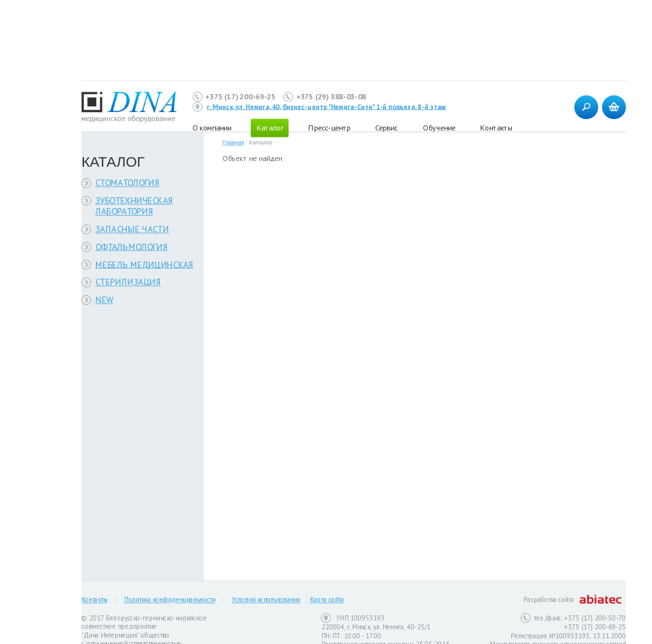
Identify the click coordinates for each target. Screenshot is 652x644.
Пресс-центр (329, 128)
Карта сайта (327, 600)
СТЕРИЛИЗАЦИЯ (128, 282)
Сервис (386, 128)
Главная (233, 143)
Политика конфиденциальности (170, 600)
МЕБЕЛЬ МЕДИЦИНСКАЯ (145, 264)
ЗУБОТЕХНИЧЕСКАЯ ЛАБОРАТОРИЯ (134, 206)
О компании (212, 128)
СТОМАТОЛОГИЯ (128, 183)
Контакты (496, 128)
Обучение (439, 128)
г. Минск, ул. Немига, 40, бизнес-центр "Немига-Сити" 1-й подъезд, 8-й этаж (326, 107)
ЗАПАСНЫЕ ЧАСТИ (132, 229)
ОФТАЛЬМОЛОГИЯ (131, 247)
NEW (105, 300)
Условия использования (266, 600)
